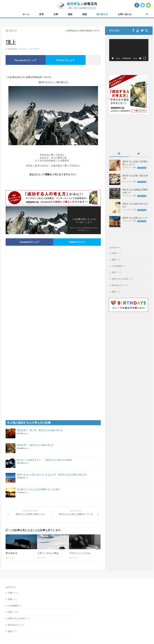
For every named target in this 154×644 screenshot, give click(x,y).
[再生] (113, 58)
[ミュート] (140, 58)
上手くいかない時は (48, 553)
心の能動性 (117, 266)
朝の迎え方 (102, 14)
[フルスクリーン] (145, 58)
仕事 (56, 14)
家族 (85, 14)
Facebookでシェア (26, 60)
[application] (129, 50)
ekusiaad (13, 49)
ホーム (26, 14)
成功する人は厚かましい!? (135, 218)
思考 (41, 14)
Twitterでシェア (66, 60)
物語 (70, 14)
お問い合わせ (125, 14)
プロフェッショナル (80, 553)
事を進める (12, 553)
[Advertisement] (53, 71)
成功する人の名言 (120, 279)
